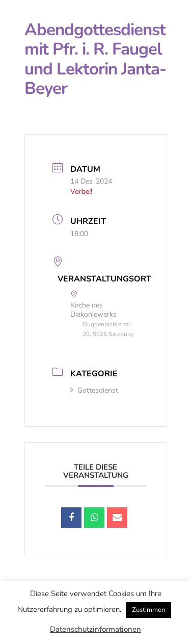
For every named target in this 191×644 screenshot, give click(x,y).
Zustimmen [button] (148, 610)
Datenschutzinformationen (95, 629)
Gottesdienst (94, 390)
